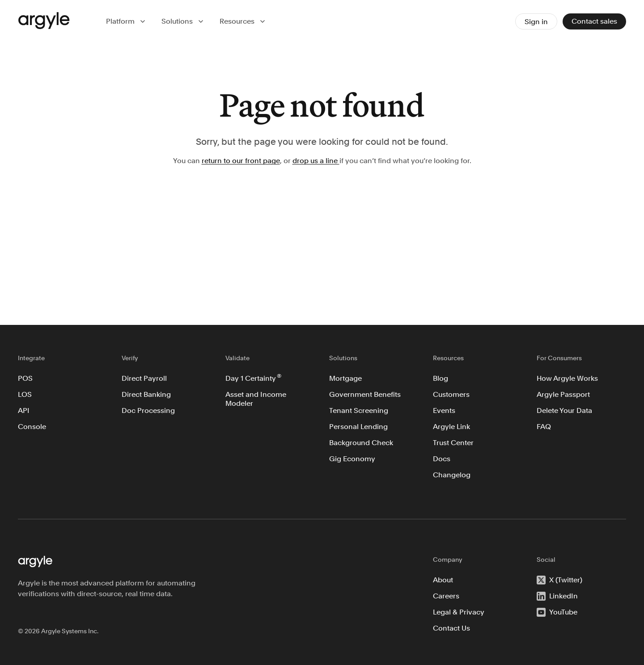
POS (25, 378)
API (24, 410)
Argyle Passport (563, 394)
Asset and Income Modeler (257, 399)
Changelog (452, 475)
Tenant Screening (359, 410)
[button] (127, 21)
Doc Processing (148, 410)
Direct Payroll (144, 378)
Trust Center (453, 443)
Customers (451, 394)
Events (444, 410)
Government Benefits (365, 394)
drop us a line (316, 161)
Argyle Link (451, 427)
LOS (25, 394)
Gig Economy (352, 459)
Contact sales (594, 21)
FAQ (544, 427)
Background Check (361, 443)
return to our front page (241, 161)
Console (32, 427)
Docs (442, 459)
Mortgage (345, 378)
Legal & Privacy (459, 612)
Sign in (536, 22)
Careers (446, 596)
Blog (441, 378)
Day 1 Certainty (253, 378)
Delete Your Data (564, 410)
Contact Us (451, 628)
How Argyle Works (567, 378)
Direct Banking (146, 394)
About (443, 580)
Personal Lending (358, 427)
